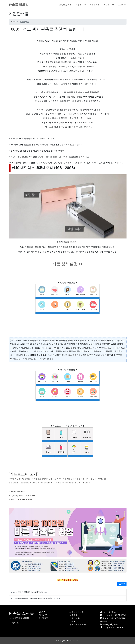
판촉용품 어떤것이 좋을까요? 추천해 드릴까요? (36, 598)
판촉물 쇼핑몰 (65, 5)
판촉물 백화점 (19, 5)
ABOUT (42, 612)
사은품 (73, 621)
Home (13, 22)
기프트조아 (73, 242)
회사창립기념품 (75, 355)
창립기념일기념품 (78, 624)
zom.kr (12, 618)
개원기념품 (75, 618)
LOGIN (121, 5)
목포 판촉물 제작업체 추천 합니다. (31, 592)
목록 (122, 584)
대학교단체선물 (77, 612)
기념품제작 (109, 5)
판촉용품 (74, 615)
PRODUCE (44, 618)
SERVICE (43, 615)
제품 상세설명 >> (68, 264)
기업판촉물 (95, 5)
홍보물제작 (80, 5)
